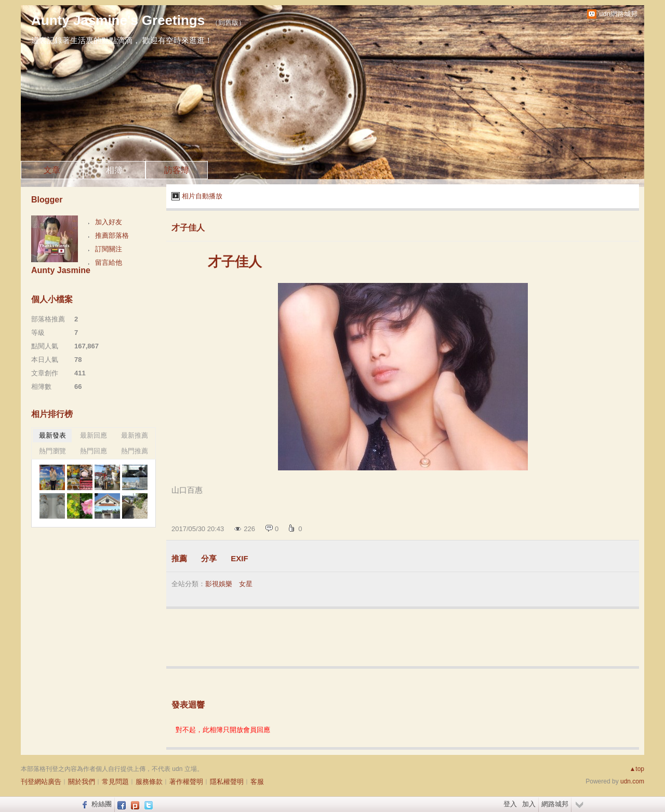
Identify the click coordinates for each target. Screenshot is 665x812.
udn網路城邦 (618, 14)
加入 (529, 804)
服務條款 (149, 782)
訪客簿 (177, 170)
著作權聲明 (186, 782)
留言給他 (109, 262)
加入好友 (109, 222)
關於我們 (82, 782)
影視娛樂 (219, 584)
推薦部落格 (112, 235)
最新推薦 (135, 435)
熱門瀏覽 (52, 451)
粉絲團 (102, 804)
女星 (246, 584)
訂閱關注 (109, 249)
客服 (257, 782)
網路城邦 (555, 804)
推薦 (179, 558)
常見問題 (115, 782)
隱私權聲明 (227, 782)
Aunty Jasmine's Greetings (118, 20)
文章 (52, 170)
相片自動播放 (202, 196)
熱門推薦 (135, 451)
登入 (510, 804)
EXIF (239, 558)
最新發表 (52, 435)
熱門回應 (94, 451)
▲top (637, 769)
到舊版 (228, 23)
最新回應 (94, 435)
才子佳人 (188, 228)
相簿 (114, 170)
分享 (209, 558)
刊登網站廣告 (41, 782)
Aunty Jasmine (61, 270)
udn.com (632, 781)
